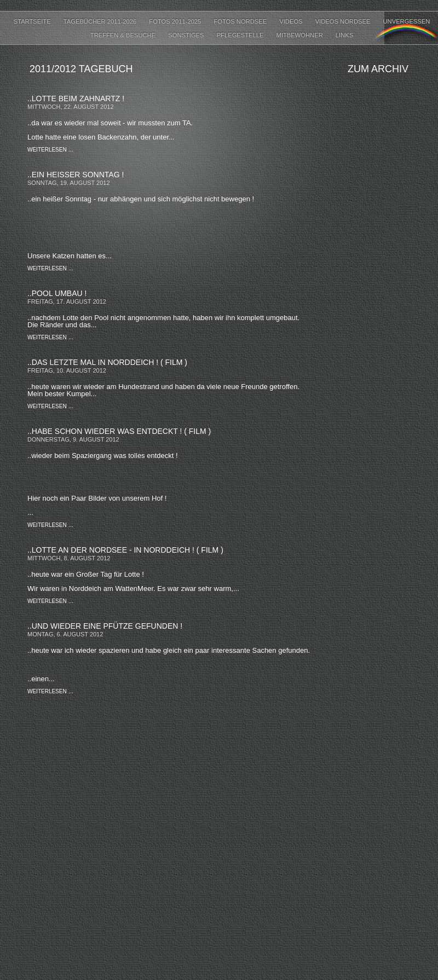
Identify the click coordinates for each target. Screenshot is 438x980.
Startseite (33, 21)
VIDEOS (292, 21)
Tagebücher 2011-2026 (101, 21)
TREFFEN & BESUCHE (124, 35)
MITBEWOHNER (301, 35)
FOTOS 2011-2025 (176, 21)
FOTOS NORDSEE (241, 21)
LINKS (344, 35)
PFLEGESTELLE (241, 35)
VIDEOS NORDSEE (344, 21)
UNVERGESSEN (407, 21)
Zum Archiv (378, 69)
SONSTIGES (187, 35)
